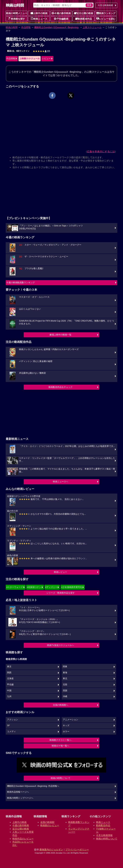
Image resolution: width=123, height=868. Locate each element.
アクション (13, 720)
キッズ (66, 726)
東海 (65, 673)
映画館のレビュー (50, 825)
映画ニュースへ (61, 482)
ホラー (66, 732)
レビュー (46, 58)
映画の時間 (12, 27)
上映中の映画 (39, 13)
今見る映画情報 (104, 835)
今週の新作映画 (61, 13)
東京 (9, 667)
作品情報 (26, 27)
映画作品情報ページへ (18, 792)
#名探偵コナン (34, 587)
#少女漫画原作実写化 (72, 587)
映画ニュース (39, 19)
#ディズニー (51, 587)
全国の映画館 (47, 822)
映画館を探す (17, 19)
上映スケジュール (92, 27)
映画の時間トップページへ (20, 798)
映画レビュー (60, 572)
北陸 (65, 685)
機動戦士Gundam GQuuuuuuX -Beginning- (57, 27)
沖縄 (65, 696)
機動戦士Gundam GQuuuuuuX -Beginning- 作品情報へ (33, 786)
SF (8, 726)
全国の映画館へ (61, 705)
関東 (65, 667)
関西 (9, 673)
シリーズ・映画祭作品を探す (61, 593)
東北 (65, 679)
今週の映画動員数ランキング (21, 283)
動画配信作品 (84, 19)
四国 (65, 691)
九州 (9, 696)
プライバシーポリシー (77, 850)
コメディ (11, 732)
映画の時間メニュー (17, 13)
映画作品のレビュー (23, 839)
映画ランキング (106, 13)
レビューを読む (106, 19)
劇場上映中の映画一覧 (60, 335)
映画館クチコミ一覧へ (60, 740)
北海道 (10, 679)
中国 (9, 691)
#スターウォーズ (15, 587)
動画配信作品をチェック (61, 387)
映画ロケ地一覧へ (60, 746)
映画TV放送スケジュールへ (60, 645)
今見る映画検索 (105, 5)
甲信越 (10, 685)
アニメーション (70, 720)
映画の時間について (61, 778)
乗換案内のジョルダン (51, 850)
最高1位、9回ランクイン (18, 51)
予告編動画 (61, 19)
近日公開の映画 (84, 13)
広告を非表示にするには (101, 151)
